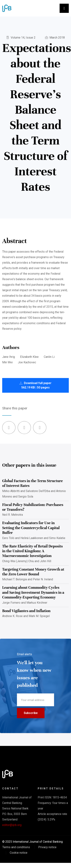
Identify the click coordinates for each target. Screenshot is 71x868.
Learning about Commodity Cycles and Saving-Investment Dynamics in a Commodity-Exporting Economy (33, 592)
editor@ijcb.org (12, 825)
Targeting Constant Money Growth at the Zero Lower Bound (33, 572)
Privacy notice (47, 847)
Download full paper (35, 385)
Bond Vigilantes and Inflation (26, 611)
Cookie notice (19, 853)
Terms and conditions (16, 847)
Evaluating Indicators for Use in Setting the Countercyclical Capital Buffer (31, 528)
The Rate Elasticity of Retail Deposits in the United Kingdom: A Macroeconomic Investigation (32, 551)
